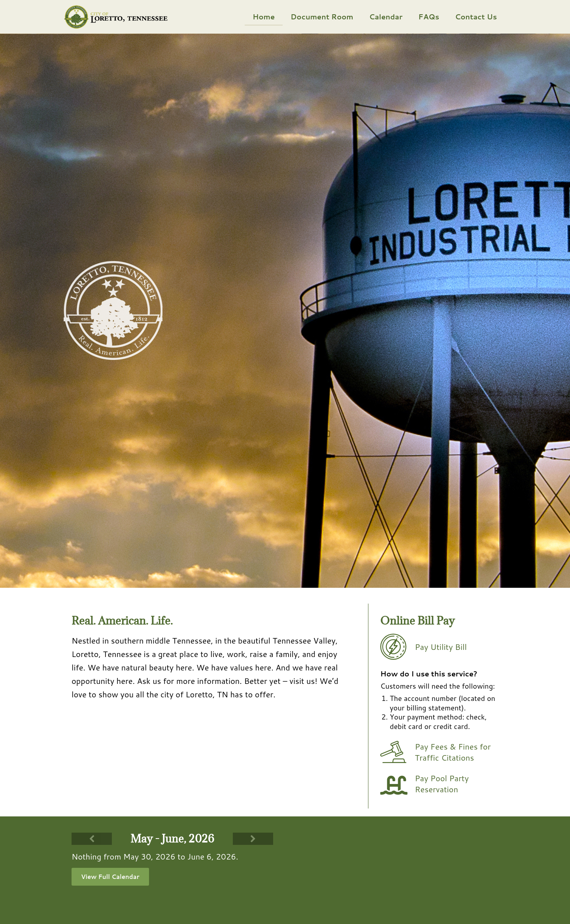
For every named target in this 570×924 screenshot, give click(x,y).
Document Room (322, 17)
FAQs (429, 17)
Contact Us (476, 17)
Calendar (386, 17)
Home (264, 17)
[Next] (253, 839)
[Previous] (92, 839)
